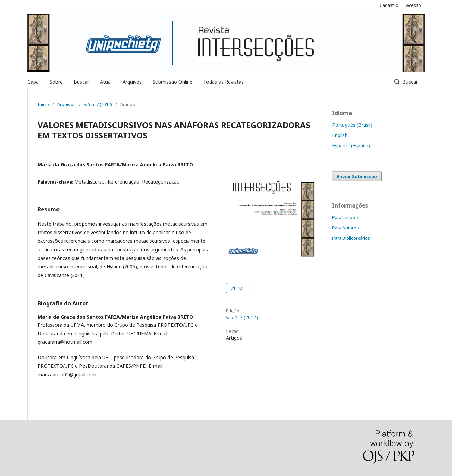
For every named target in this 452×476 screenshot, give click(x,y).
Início (43, 104)
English (340, 135)
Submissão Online (173, 82)
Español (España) (351, 145)
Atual (106, 82)
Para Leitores (346, 217)
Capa (33, 82)
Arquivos (132, 82)
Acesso (414, 5)
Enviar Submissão (357, 176)
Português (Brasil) (352, 125)
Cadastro (389, 5)
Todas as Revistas (224, 82)
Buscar (81, 82)
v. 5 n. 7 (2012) (98, 104)
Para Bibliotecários (351, 238)
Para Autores (346, 228)
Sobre (56, 82)
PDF (240, 288)
